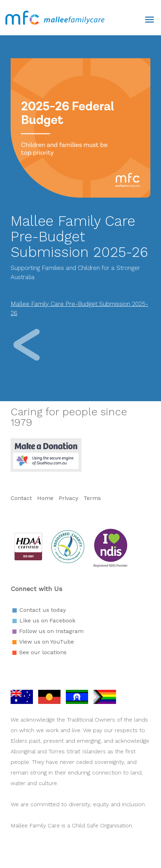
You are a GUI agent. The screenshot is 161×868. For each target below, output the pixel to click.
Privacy (68, 498)
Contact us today (43, 610)
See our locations (43, 652)
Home (45, 498)
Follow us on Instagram (51, 631)
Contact (22, 498)
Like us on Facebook (47, 620)
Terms (92, 498)
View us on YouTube (47, 642)
